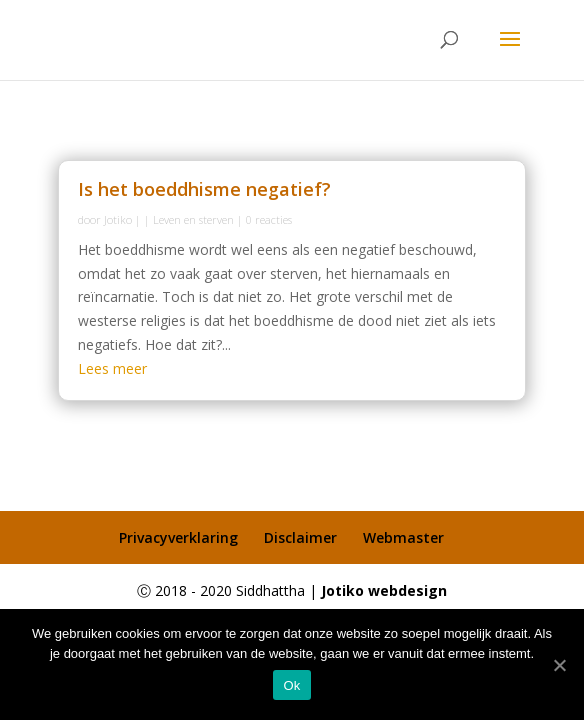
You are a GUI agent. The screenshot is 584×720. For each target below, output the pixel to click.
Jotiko (118, 219)
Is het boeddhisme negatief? (204, 189)
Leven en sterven (193, 219)
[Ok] (559, 665)
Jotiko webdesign (384, 590)
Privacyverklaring (178, 537)
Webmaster (403, 537)
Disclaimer (300, 537)
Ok (291, 685)
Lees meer (112, 368)
